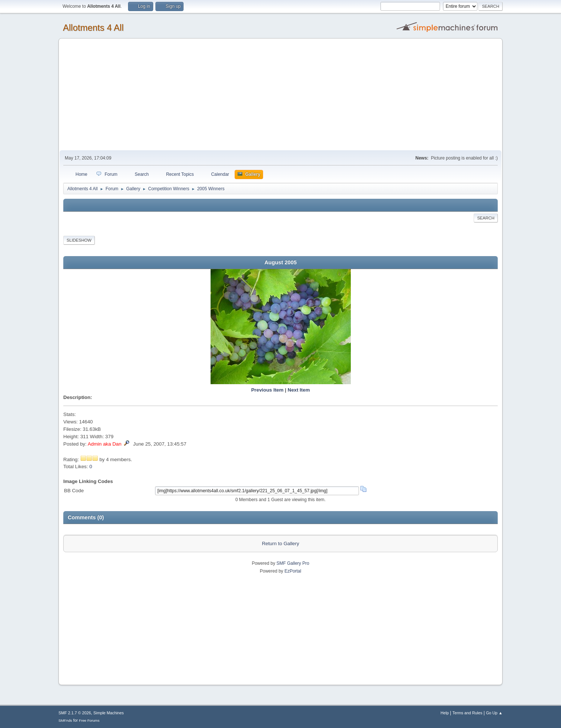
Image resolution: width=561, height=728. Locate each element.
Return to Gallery (281, 544)
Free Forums (89, 720)
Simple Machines (108, 713)
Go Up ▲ (494, 713)
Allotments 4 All (93, 28)
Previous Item (267, 390)
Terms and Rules (468, 713)
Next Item (299, 390)
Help (445, 713)
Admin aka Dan (105, 444)
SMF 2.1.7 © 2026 (75, 713)
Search (486, 218)
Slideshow (79, 240)
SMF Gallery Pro (293, 563)
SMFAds (65, 720)
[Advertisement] (280, 95)
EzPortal (293, 571)
